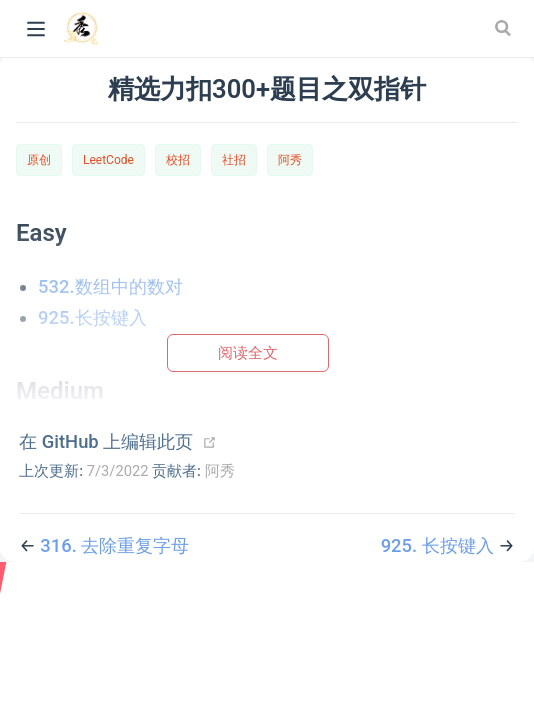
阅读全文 (248, 352)
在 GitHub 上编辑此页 (106, 441)
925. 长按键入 (440, 545)
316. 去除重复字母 (114, 545)
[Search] (505, 28)
